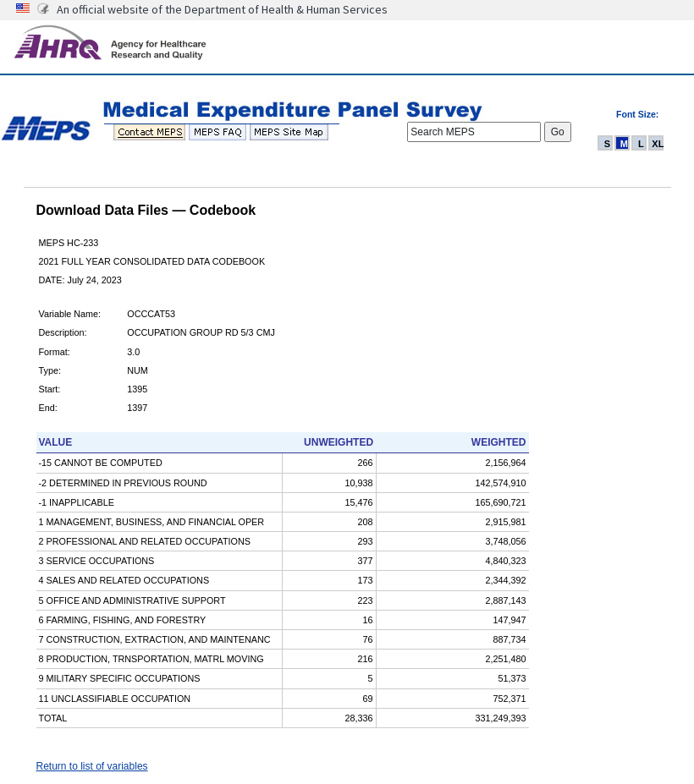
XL (658, 144)
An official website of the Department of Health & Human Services (222, 9)
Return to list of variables (92, 766)
